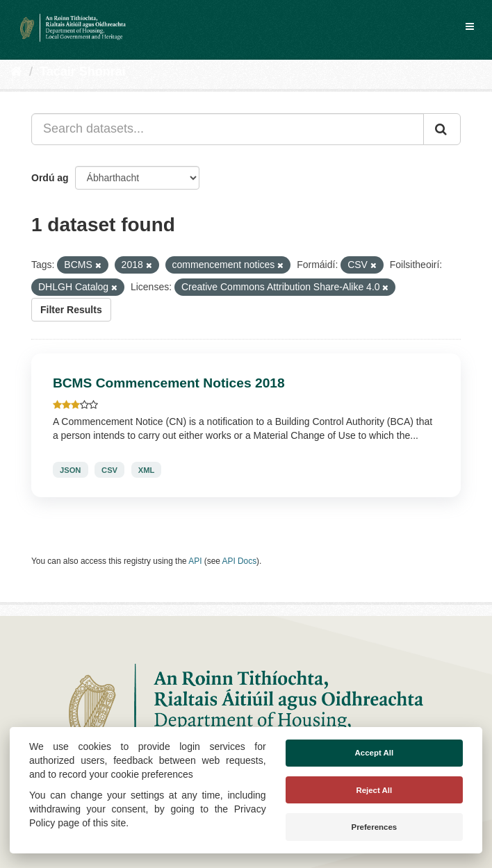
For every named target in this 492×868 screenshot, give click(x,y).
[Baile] (16, 72)
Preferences (374, 827)
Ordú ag (50, 178)
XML (147, 470)
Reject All (374, 790)
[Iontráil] (442, 129)
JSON (70, 470)
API (195, 561)
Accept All (374, 753)
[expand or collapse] (470, 26)
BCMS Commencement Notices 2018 (169, 383)
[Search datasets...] (228, 129)
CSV (109, 470)
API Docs (240, 561)
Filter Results (71, 310)
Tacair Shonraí (83, 72)
